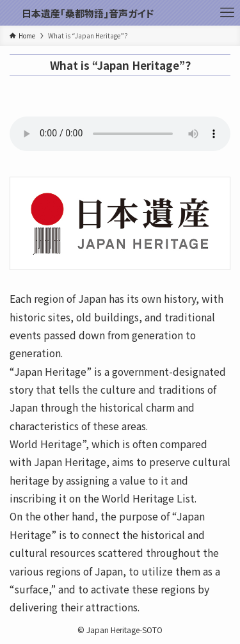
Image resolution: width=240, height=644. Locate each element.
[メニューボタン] (227, 13)
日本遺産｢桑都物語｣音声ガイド (88, 13)
